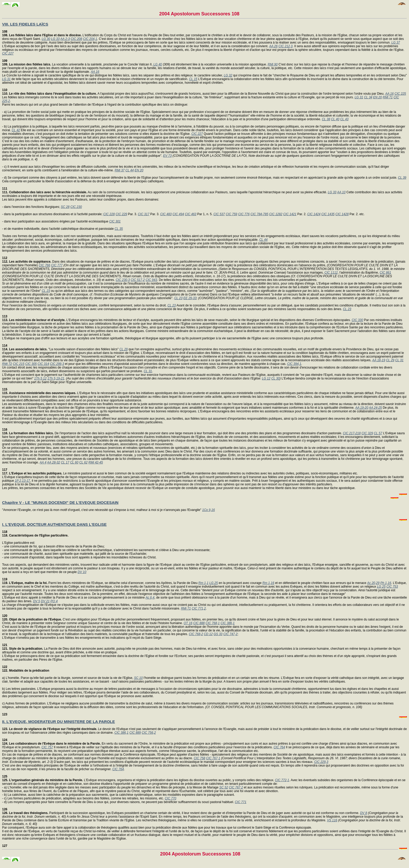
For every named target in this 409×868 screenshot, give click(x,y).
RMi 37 (119, 170)
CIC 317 (144, 214)
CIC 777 (57, 265)
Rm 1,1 (203, 583)
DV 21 (45, 601)
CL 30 (275, 378)
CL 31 (399, 360)
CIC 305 (31, 364)
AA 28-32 (54, 462)
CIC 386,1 (227, 623)
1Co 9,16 (209, 510)
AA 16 (95, 72)
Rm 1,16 (268, 583)
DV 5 (37, 601)
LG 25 (214, 583)
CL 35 (119, 229)
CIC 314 (43, 364)
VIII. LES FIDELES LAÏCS (25, 24)
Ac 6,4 (150, 598)
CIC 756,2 (149, 733)
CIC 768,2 (196, 634)
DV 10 (82, 572)
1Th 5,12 (40, 378)
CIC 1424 (314, 214)
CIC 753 (392, 587)
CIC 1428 (342, 214)
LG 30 (46, 39)
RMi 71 (388, 97)
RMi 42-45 (96, 462)
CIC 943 (151, 280)
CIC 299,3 (57, 364)
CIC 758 (200, 758)
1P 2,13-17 (22, 481)
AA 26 (273, 46)
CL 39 (402, 178)
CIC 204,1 (90, 39)
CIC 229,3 (321, 762)
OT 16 (188, 623)
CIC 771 (240, 802)
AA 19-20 (362, 408)
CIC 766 (44, 265)
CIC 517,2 (138, 280)
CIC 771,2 (199, 608)
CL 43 (344, 119)
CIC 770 (171, 798)
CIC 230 (76, 207)
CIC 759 (232, 214)
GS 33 (218, 634)
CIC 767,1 (213, 758)
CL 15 (193, 79)
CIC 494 (178, 214)
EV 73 (167, 156)
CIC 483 (166, 214)
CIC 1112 (331, 273)
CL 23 (46, 291)
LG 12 (266, 378)
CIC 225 (400, 94)
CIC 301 (115, 221)
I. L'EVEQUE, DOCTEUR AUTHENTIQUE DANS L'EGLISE (54, 524)
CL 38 (326, 119)
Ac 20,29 (373, 583)
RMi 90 (273, 64)
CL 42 (16, 130)
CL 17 (65, 462)
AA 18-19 (379, 360)
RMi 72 (7, 364)
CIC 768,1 (213, 623)
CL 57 (378, 433)
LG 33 (55, 39)
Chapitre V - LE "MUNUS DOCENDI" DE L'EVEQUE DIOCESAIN (60, 502)
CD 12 (208, 634)
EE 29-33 (190, 298)
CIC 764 (279, 747)
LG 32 (228, 75)
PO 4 (54, 601)
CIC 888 (199, 623)
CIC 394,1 (294, 364)
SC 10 (138, 678)
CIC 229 (121, 214)
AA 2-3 (65, 39)
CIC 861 (386, 273)
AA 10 (341, 192)
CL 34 (368, 97)
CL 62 (83, 462)
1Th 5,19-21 (56, 378)
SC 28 (65, 207)
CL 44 (130, 170)
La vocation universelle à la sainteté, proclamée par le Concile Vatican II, (78, 63)
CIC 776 (244, 214)
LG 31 (6, 79)
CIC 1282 (276, 214)
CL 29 (124, 349)
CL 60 (74, 462)
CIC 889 (135, 733)
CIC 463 (191, 214)
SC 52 (224, 787)
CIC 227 (8, 53)
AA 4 (43, 462)
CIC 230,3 (123, 280)
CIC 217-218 (352, 433)
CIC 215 (19, 364)
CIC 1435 (328, 214)
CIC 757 (47, 747)
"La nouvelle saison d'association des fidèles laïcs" (61, 347)
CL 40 (335, 119)
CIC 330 (357, 320)
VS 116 (332, 820)
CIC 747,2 (230, 634)
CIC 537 (219, 214)
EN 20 (378, 97)
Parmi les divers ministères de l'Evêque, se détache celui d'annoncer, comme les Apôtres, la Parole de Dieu (100, 581)
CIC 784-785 (259, 214)
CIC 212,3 (285, 46)
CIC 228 (109, 214)
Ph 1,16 (386, 583)
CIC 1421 (290, 214)
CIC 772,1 (282, 780)
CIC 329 (367, 433)
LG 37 (396, 43)
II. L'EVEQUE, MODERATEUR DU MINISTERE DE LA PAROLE (58, 722)
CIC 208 (76, 39)
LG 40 (158, 64)
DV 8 (363, 813)
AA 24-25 (375, 408)
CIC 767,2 (236, 787)
